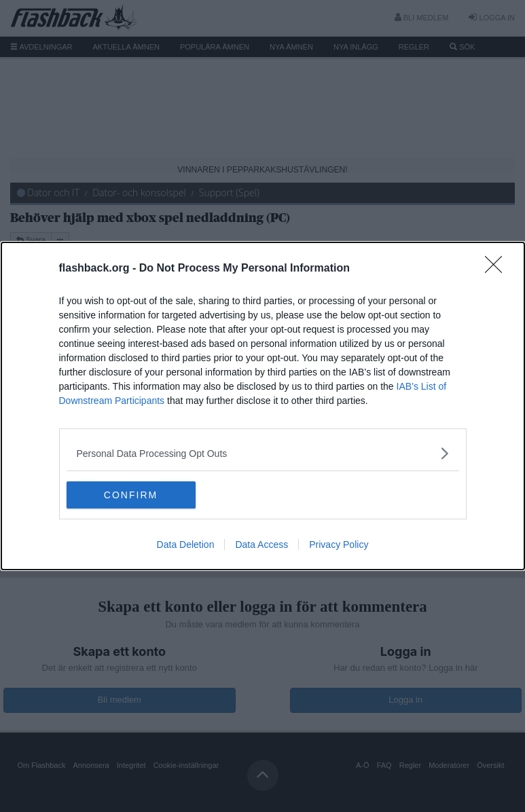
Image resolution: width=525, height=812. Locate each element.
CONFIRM (131, 494)
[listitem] (263, 453)
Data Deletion (186, 545)
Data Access (261, 545)
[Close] (498, 269)
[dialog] (263, 406)
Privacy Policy (339, 545)
